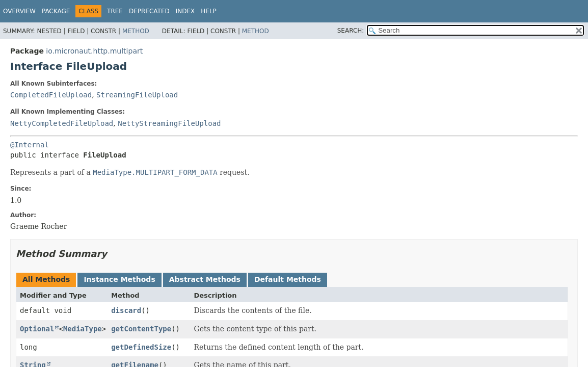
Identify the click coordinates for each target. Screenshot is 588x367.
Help (209, 11)
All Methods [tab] (46, 279)
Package (56, 11)
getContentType (141, 329)
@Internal (30, 145)
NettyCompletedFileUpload (62, 123)
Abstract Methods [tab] (205, 279)
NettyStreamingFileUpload (169, 123)
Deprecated (149, 11)
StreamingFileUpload (137, 95)
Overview (19, 11)
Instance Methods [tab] (119, 279)
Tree (115, 11)
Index (185, 11)
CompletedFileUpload (51, 95)
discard (126, 310)
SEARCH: (351, 31)
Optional (37, 329)
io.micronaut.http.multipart (94, 51)
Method (136, 31)
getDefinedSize (141, 347)
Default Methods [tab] (288, 279)
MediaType (83, 329)
